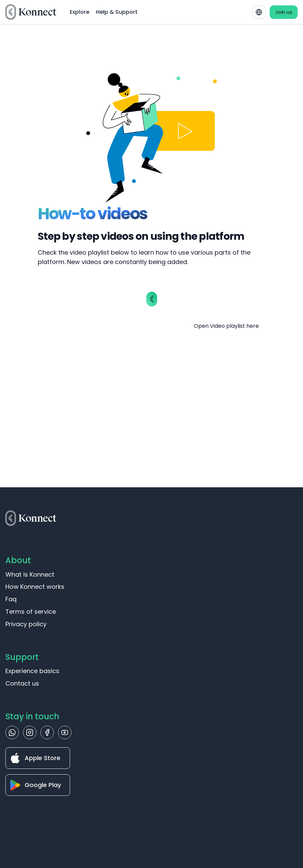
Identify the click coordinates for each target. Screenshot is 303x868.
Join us (284, 12)
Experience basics (32, 671)
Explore (80, 12)
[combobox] (259, 12)
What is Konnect (30, 574)
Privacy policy (26, 624)
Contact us (22, 683)
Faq (11, 599)
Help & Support (117, 12)
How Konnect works (35, 587)
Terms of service (31, 612)
